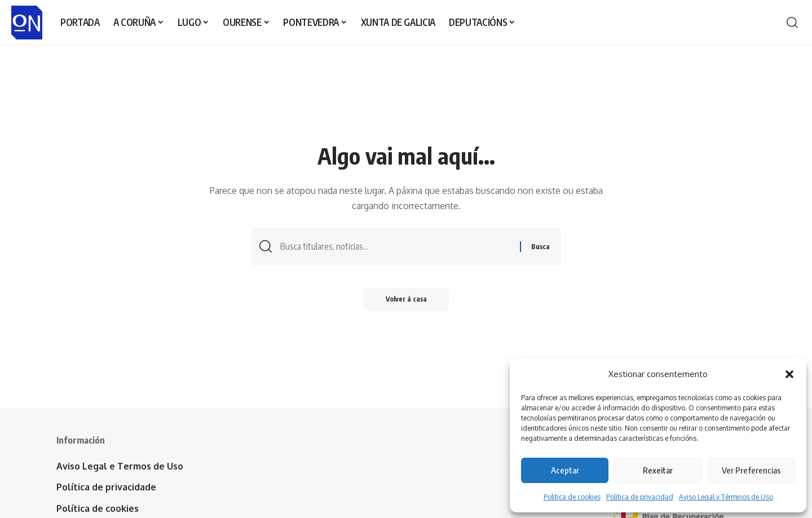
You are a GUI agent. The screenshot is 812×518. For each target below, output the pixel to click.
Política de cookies (572, 497)
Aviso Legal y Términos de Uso (726, 497)
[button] (789, 374)
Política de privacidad (640, 497)
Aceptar (565, 470)
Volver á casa (406, 299)
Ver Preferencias (751, 470)
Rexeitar (658, 470)
